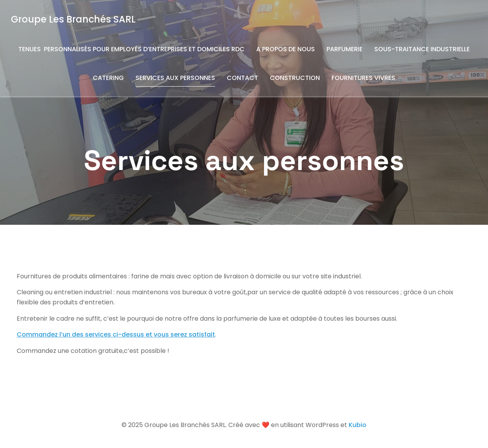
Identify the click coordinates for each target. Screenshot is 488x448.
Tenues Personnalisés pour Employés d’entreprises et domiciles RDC (131, 49)
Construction (295, 78)
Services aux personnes (175, 78)
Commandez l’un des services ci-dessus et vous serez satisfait (116, 334)
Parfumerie (345, 49)
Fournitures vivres (363, 78)
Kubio (358, 425)
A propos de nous (286, 49)
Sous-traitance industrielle (422, 49)
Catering (108, 78)
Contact (242, 78)
